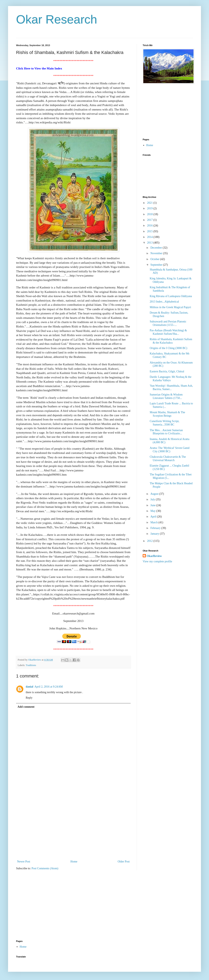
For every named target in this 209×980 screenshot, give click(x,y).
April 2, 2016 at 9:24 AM (49, 687)
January (155, 534)
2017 (150, 220)
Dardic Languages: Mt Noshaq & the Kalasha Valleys (171, 379)
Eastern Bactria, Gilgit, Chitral (167, 371)
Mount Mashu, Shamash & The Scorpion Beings (167, 414)
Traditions (31, 665)
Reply (29, 698)
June (153, 505)
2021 (150, 203)
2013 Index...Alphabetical (164, 302)
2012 (150, 541)
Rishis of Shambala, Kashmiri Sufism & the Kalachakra (171, 341)
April (154, 517)
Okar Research (57, 19)
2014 (150, 237)
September (157, 265)
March (154, 522)
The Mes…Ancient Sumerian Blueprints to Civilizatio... (166, 432)
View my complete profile (157, 561)
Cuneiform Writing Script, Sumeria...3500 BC (164, 423)
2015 (150, 231)
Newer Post (24, 862)
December (156, 248)
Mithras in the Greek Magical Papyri (170, 307)
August (155, 494)
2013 (150, 243)
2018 (150, 214)
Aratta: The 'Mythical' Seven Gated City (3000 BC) (170, 450)
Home (74, 862)
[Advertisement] (73, 829)
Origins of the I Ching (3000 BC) (169, 348)
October (155, 259)
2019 (150, 208)
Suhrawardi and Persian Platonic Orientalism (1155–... (168, 323)
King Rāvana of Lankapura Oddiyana (171, 296)
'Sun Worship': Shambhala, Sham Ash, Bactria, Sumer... (171, 387)
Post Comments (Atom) (45, 868)
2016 (150, 226)
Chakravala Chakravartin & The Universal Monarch (168, 459)
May (153, 511)
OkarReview (154, 556)
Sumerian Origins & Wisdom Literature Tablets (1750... (166, 396)
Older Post (124, 862)
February (156, 528)
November (157, 253)
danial (29, 687)
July (153, 499)
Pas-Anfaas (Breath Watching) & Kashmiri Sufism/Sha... (168, 332)
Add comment (26, 707)
